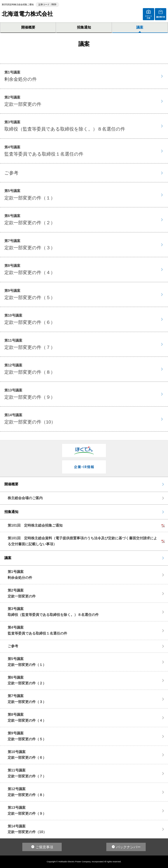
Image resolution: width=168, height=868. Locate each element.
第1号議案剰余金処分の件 (20, 575)
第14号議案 (30, 419)
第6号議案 (30, 220)
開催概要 (28, 27)
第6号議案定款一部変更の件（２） (27, 680)
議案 (140, 27)
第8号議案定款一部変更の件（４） (27, 717)
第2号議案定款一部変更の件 (22, 593)
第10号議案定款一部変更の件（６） (27, 755)
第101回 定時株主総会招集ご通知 (35, 525)
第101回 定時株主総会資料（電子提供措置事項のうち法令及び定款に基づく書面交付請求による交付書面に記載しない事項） (82, 541)
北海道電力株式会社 (27, 14)
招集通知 (84, 27)
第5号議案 (30, 195)
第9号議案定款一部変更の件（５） (27, 736)
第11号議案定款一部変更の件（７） (27, 773)
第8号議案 (30, 269)
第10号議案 (30, 319)
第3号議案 (65, 126)
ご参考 (13, 646)
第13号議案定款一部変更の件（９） (27, 811)
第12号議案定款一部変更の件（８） (27, 792)
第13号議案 (30, 394)
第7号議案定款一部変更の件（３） (27, 699)
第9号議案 (30, 294)
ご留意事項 (44, 847)
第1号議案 (21, 76)
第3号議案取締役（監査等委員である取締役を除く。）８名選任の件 (53, 612)
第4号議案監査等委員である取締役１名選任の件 (37, 630)
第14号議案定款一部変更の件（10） (27, 829)
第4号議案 (44, 151)
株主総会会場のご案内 (25, 498)
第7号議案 (30, 245)
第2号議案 (23, 101)
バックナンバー (128, 847)
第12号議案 (30, 369)
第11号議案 (30, 344)
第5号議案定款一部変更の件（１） (27, 662)
